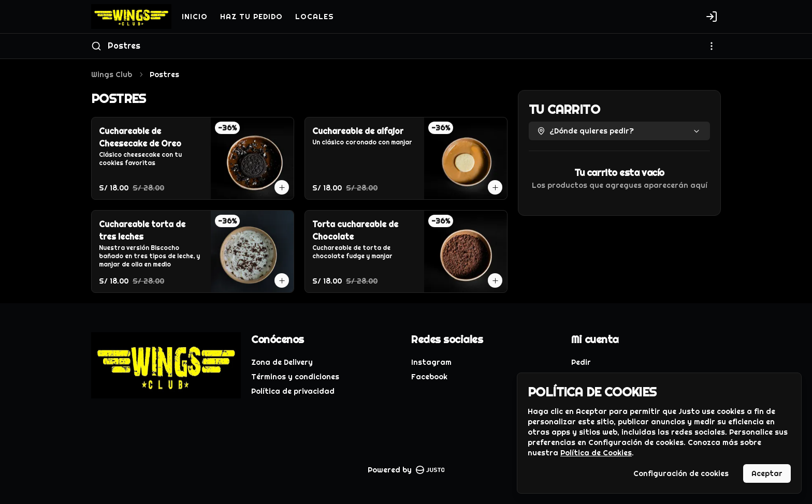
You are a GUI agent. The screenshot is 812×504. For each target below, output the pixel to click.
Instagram (431, 362)
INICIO (195, 17)
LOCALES (315, 17)
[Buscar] (96, 46)
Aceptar (767, 473)
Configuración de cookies (681, 473)
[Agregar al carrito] (282, 187)
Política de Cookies (596, 453)
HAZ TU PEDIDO (251, 17)
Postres (124, 46)
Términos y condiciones (295, 377)
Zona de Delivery (282, 362)
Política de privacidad (293, 391)
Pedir (581, 362)
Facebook (429, 377)
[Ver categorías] (712, 46)
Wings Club (112, 75)
